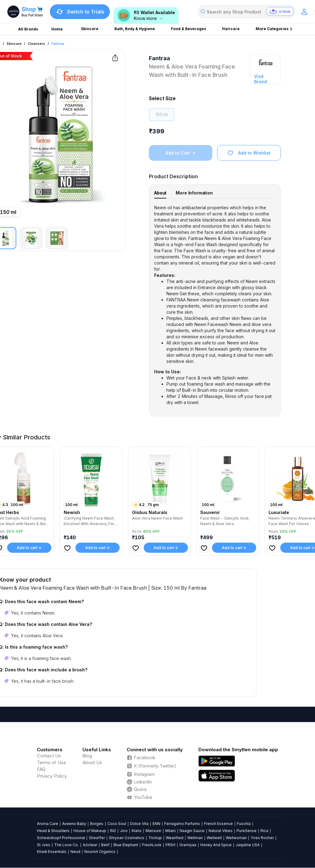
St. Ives (44, 845)
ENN (156, 824)
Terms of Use (52, 762)
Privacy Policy (52, 776)
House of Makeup (90, 831)
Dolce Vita (139, 824)
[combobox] (246, 12)
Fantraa (58, 44)
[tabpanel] (215, 305)
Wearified (175, 838)
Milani (170, 831)
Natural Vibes (221, 831)
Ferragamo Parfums (182, 824)
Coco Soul (117, 824)
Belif (105, 845)
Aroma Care (48, 824)
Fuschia (244, 824)
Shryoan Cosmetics (127, 838)
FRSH (170, 845)
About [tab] (160, 193)
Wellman (195, 838)
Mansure (153, 831)
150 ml (162, 114)
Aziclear (90, 845)
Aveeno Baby (74, 824)
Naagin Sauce (192, 831)
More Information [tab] (194, 193)
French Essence (218, 824)
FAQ (41, 769)
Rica (264, 831)
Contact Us (49, 756)
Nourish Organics (100, 852)
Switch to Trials (80, 12)
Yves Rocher (262, 838)
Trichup (155, 838)
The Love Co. (66, 845)
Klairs (137, 831)
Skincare (14, 44)
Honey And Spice (216, 845)
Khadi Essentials (52, 852)
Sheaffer (97, 838)
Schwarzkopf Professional (61, 838)
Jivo (124, 831)
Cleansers (36, 44)
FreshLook (152, 845)
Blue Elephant (126, 845)
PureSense (247, 831)
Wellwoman (236, 838)
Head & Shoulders (53, 831)
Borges (97, 824)
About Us (92, 762)
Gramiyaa (188, 845)
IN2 (113, 831)
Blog (87, 756)
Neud (75, 852)
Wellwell (214, 838)
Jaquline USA (248, 845)
